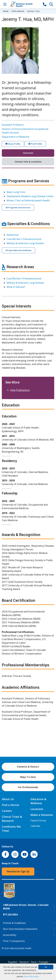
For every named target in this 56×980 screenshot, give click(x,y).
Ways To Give (28, 777)
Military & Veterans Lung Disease (25, 243)
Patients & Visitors (28, 767)
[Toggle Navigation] (5, 4)
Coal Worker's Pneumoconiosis (24, 239)
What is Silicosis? (16, 287)
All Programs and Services (18, 208)
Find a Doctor (18, 11)
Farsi (34, 962)
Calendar (35, 826)
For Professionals (28, 787)
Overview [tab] (28, 153)
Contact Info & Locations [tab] (28, 162)
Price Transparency (14, 941)
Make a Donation (42, 815)
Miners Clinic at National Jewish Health (28, 200)
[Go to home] (25, 4)
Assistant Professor (13, 125)
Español (13, 962)
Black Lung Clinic (16, 192)
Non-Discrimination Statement (20, 929)
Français (43, 962)
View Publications (20, 390)
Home (6, 11)
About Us (8, 799)
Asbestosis (13, 235)
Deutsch (24, 962)
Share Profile (13, 144)
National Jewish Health (20, 948)
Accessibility (10, 935)
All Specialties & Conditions (18, 250)
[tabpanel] (28, 451)
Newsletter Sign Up (18, 871)
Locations (37, 809)
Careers (7, 811)
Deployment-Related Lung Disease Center (30, 196)
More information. (32, 976)
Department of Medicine (15, 137)
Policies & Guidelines (14, 923)
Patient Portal (38, 821)
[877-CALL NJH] (45, 4)
